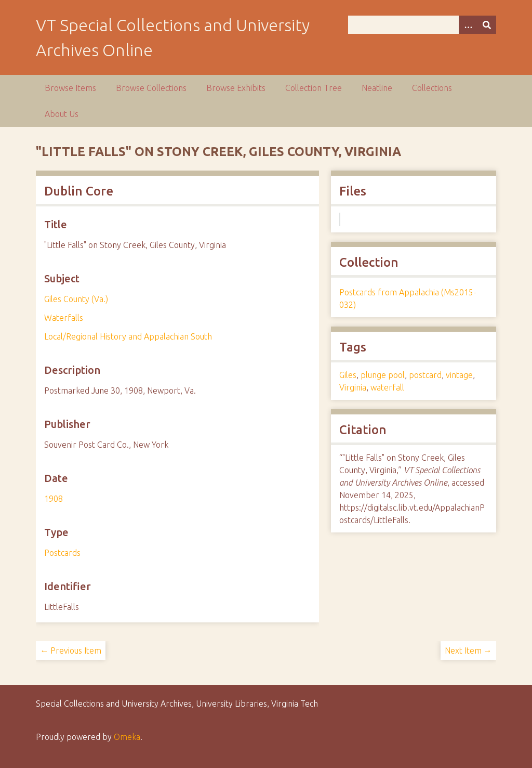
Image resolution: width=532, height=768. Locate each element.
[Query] (422, 25)
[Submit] (487, 25)
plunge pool (383, 375)
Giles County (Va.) (76, 299)
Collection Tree (314, 88)
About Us (62, 114)
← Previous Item (71, 650)
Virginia (353, 387)
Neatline (377, 88)
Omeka (127, 737)
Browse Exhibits (236, 88)
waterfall (387, 387)
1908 (54, 499)
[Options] (468, 25)
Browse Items (70, 88)
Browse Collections (151, 88)
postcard (425, 375)
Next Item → (468, 650)
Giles (348, 375)
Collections (432, 88)
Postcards (62, 553)
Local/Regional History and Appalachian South (128, 336)
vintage (459, 375)
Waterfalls (64, 318)
